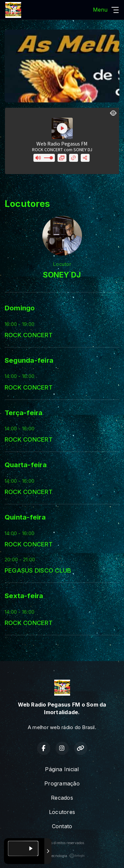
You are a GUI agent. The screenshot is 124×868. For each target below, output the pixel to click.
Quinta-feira (25, 517)
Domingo (20, 308)
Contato (62, 826)
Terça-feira (24, 413)
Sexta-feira (24, 596)
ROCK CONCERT (29, 335)
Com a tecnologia (62, 856)
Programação (62, 783)
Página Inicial (62, 769)
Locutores (62, 812)
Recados (62, 798)
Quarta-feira (26, 465)
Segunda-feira (29, 360)
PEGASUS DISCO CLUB (38, 570)
